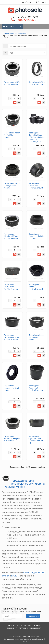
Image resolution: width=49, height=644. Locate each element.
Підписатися (33, 616)
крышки (15, 576)
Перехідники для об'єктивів (15, 33)
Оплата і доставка (24, 625)
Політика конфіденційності (30, 628)
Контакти (10, 625)
